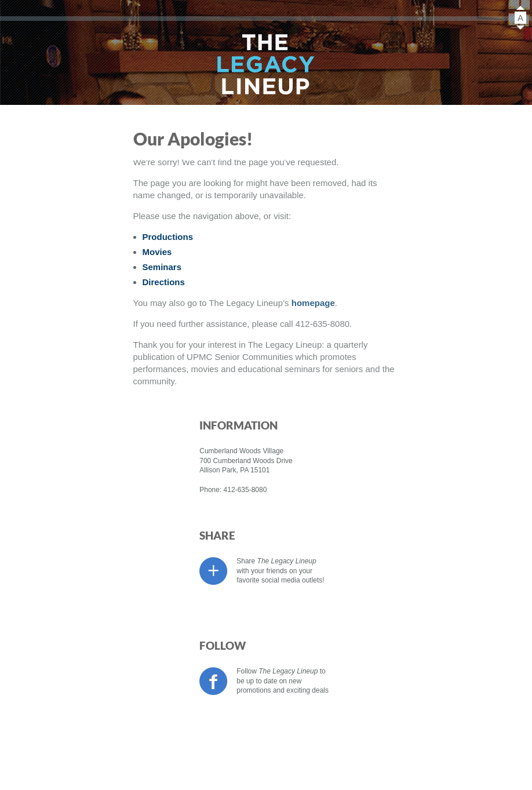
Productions (74, 157)
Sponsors (304, 157)
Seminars (202, 157)
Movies (145, 157)
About (253, 157)
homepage (313, 303)
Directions (361, 157)
